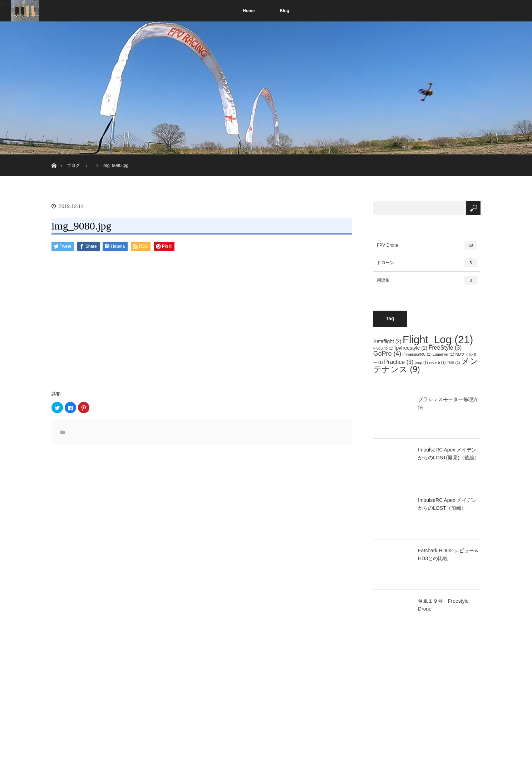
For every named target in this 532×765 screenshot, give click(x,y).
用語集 (427, 280)
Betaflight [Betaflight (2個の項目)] (387, 341)
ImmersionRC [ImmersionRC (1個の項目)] (417, 354)
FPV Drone (427, 245)
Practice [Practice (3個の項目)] (399, 362)
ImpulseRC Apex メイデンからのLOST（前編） (447, 504)
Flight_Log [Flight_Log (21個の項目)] (438, 339)
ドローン (427, 263)
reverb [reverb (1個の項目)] (437, 362)
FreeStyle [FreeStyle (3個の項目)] (445, 347)
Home (249, 11)
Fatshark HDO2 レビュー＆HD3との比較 (449, 554)
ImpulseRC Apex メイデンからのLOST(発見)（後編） (449, 454)
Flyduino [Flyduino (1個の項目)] (383, 348)
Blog (284, 11)
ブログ (73, 166)
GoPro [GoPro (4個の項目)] (387, 354)
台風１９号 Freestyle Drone (443, 605)
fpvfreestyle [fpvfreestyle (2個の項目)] (411, 348)
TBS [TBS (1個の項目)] (454, 362)
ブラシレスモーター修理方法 (448, 403)
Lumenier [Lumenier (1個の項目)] (443, 354)
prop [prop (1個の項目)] (421, 362)
